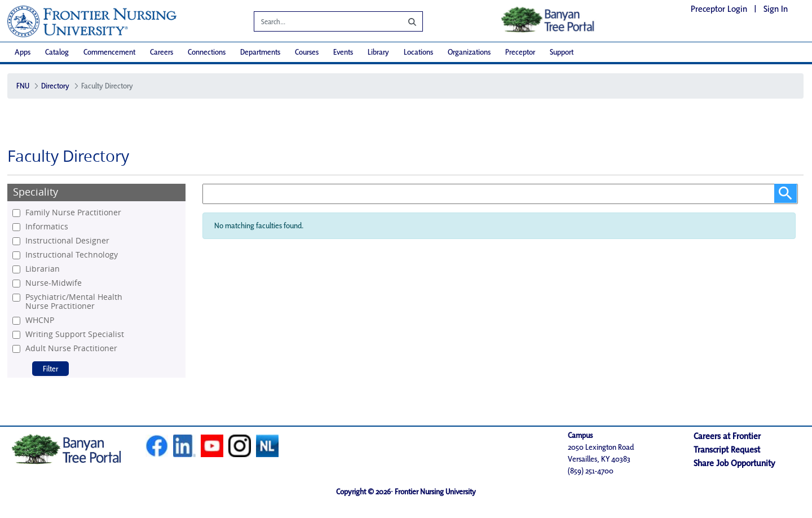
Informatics (47, 227)
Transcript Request (727, 450)
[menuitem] (23, 52)
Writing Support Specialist (75, 334)
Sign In (776, 9)
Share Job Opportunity (734, 463)
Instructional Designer (67, 241)
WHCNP (40, 320)
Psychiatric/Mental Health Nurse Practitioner (74, 302)
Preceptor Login (719, 9)
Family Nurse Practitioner (73, 212)
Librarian (43, 269)
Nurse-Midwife (54, 283)
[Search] (320, 23)
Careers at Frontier (727, 436)
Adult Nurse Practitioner (71, 348)
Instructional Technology (72, 255)
